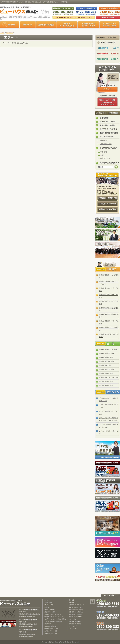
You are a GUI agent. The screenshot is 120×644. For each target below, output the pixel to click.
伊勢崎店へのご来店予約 (76, 612)
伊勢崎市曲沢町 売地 (106, 358)
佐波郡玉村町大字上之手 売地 (109, 377)
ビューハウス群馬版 (16, 603)
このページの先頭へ (111, 595)
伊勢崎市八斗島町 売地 (107, 354)
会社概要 (71, 602)
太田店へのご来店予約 (75, 614)
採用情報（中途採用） (75, 624)
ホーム (46, 600)
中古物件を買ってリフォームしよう (54, 617)
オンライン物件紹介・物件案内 (53, 621)
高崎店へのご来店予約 (75, 617)
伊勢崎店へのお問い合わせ (76, 605)
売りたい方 (28, 25)
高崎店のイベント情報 (51, 633)
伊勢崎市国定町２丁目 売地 (108, 350)
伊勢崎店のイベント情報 (51, 629)
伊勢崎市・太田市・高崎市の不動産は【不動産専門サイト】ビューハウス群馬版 (18, 11)
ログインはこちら (107, 89)
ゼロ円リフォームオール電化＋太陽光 (55, 619)
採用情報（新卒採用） (75, 621)
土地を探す (108, 118)
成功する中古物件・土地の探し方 (107, 235)
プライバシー (73, 629)
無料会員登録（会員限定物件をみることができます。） (107, 102)
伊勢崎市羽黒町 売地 (106, 373)
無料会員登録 (108, 17)
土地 (102, 155)
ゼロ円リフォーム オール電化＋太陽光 (109, 25)
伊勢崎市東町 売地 (105, 365)
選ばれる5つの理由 (46, 25)
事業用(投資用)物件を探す (108, 133)
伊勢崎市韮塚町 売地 (106, 385)
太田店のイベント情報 (51, 631)
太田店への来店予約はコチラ (107, 204)
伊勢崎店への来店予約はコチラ (107, 198)
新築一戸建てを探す (108, 122)
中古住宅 (103, 140)
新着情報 (71, 600)
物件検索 (10, 25)
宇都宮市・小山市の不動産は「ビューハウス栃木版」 (107, 486)
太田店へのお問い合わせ (76, 607)
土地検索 (47, 607)
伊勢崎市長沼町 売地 (106, 381)
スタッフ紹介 (107, 250)
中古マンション (106, 144)
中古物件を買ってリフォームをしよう (88, 25)
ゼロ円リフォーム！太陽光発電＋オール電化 (107, 222)
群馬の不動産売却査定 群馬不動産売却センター (107, 469)
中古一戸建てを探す (108, 125)
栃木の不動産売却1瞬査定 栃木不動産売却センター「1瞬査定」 (107, 504)
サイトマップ (73, 626)
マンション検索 (49, 605)
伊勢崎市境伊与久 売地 (107, 361)
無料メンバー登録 (49, 610)
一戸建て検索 (48, 602)
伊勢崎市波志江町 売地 (107, 369)
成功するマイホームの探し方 (67, 25)
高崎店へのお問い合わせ (76, 610)
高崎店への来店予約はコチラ (107, 209)
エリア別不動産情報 (50, 626)
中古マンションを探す (108, 129)
